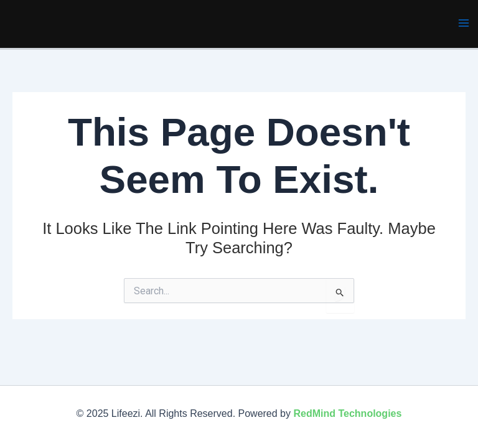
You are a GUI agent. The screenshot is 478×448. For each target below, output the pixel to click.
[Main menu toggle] (464, 23)
